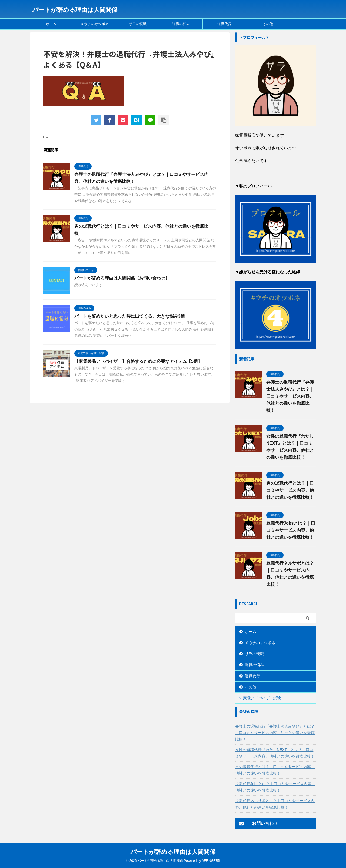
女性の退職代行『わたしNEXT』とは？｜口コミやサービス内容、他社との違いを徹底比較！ (275, 753)
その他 (268, 24)
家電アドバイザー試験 (262, 698)
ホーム (51, 24)
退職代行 (224, 24)
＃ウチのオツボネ (95, 24)
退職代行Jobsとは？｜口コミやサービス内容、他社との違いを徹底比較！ (291, 530)
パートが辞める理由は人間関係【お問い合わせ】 (122, 278)
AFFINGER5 (211, 861)
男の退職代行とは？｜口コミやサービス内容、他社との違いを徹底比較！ (290, 490)
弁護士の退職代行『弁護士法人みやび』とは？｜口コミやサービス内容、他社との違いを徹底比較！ (290, 396)
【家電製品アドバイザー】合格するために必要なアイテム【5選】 (138, 361)
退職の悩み (181, 24)
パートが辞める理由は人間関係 (75, 10)
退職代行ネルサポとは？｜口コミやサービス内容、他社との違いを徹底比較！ (275, 804)
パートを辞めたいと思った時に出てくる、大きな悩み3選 (130, 316)
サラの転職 (138, 24)
